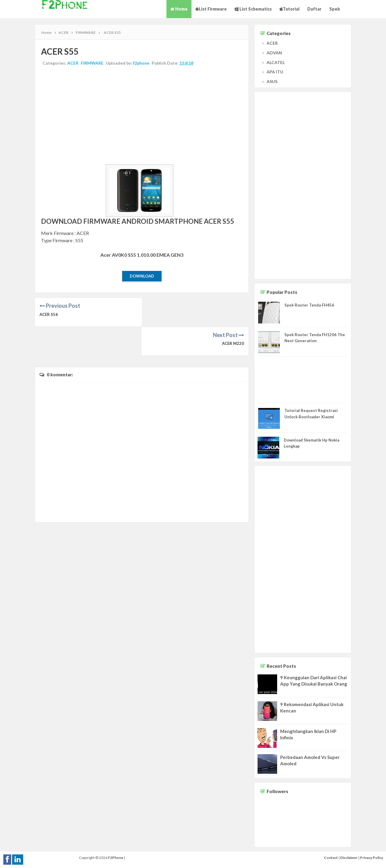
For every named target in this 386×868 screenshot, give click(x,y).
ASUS (272, 81)
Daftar (314, 9)
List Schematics (253, 9)
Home (179, 9)
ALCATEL (276, 62)
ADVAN (274, 53)
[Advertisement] (142, 116)
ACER (73, 63)
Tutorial (289, 9)
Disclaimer (349, 858)
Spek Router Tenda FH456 (309, 305)
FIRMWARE (92, 63)
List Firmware (211, 9)
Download (142, 276)
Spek (335, 9)
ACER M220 (233, 314)
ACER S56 (49, 314)
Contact (331, 858)
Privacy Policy (372, 858)
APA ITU (275, 72)
